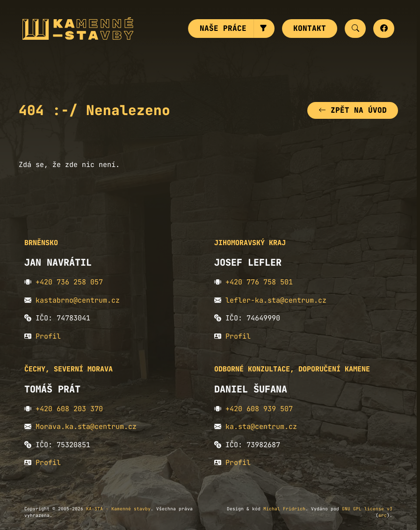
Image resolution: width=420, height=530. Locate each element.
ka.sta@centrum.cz (261, 427)
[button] (264, 29)
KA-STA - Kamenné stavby (118, 509)
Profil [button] (48, 336)
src (383, 515)
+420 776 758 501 (259, 282)
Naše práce (223, 28)
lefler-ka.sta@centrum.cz (276, 300)
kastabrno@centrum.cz (78, 300)
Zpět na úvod (353, 110)
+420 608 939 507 (259, 409)
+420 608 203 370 (69, 409)
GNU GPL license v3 (367, 509)
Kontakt (310, 28)
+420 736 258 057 (69, 282)
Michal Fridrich (284, 509)
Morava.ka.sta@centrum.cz (86, 427)
